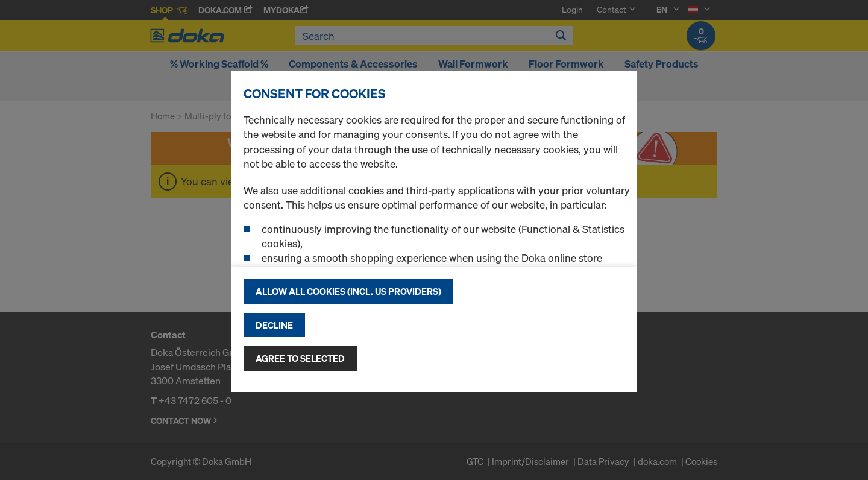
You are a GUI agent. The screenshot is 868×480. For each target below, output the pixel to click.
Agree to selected (300, 358)
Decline (274, 325)
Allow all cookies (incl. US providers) (348, 291)
